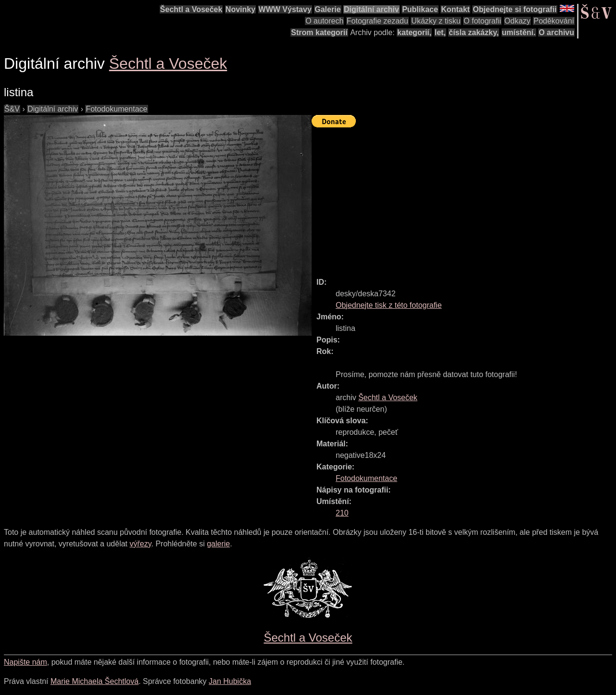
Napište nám (25, 662)
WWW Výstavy (285, 9)
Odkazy (517, 21)
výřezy (140, 544)
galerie (218, 544)
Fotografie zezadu (377, 21)
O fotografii (482, 21)
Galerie (327, 9)
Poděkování (554, 21)
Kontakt (455, 9)
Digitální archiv (371, 9)
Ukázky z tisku (436, 21)
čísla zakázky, (474, 32)
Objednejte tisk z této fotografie (389, 305)
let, (440, 32)
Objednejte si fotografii (515, 9)
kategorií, (414, 32)
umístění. (519, 32)
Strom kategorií (319, 32)
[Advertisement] (464, 198)
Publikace (420, 9)
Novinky (240, 9)
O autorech (324, 21)
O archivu (556, 32)
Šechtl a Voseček (191, 9)
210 (342, 513)
